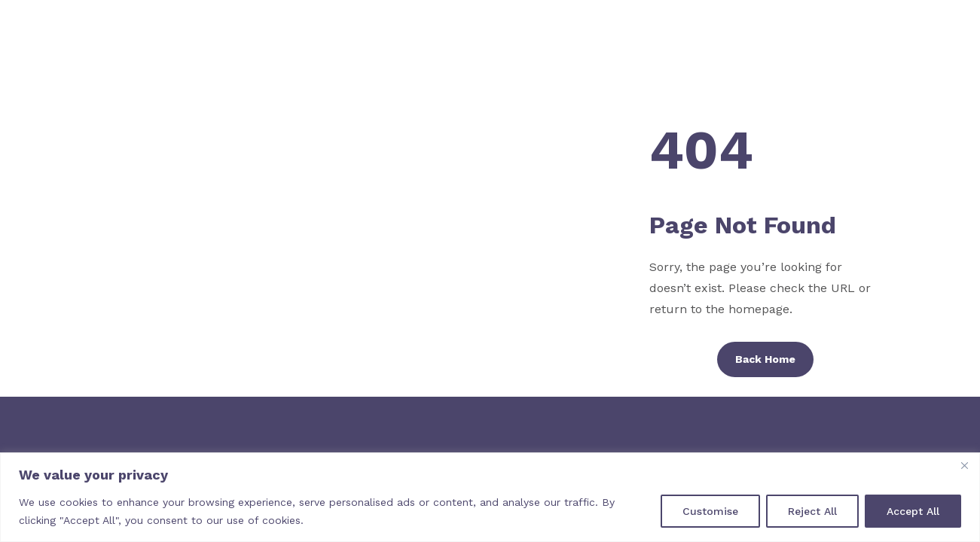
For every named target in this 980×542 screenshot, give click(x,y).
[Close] (964, 465)
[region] (490, 497)
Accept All (913, 511)
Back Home (765, 359)
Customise (710, 511)
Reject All (812, 511)
